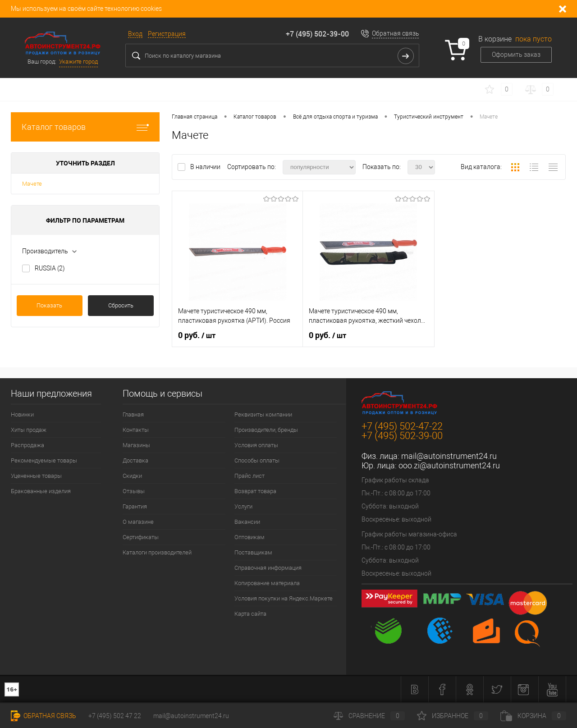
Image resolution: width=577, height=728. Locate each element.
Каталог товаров (85, 127)
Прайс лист (250, 476)
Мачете (32, 184)
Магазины (136, 445)
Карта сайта (250, 614)
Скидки (132, 476)
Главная (133, 414)
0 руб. (197, 335)
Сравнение (369, 716)
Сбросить (121, 305)
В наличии (206, 167)
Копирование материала (267, 583)
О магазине (138, 522)
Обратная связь (396, 33)
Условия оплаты (256, 445)
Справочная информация (268, 568)
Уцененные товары (36, 476)
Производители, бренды (266, 430)
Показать (49, 305)
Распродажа (27, 445)
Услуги (243, 506)
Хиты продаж (29, 430)
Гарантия (135, 506)
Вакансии (247, 522)
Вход (135, 34)
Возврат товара (255, 491)
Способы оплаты (257, 460)
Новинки (22, 414)
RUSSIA (50, 268)
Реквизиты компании (263, 414)
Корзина (533, 716)
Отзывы (134, 491)
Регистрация (167, 34)
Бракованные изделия (41, 491)
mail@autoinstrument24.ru (449, 456)
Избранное (453, 716)
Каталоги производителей (157, 552)
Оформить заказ (516, 55)
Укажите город (78, 62)
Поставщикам (253, 552)
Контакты (136, 430)
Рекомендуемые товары (44, 460)
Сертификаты (141, 537)
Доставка (135, 460)
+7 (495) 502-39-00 (317, 34)
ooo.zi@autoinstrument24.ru (449, 465)
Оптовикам (250, 537)
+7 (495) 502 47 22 (115, 716)
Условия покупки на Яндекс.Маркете (284, 598)
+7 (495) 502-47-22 (402, 426)
